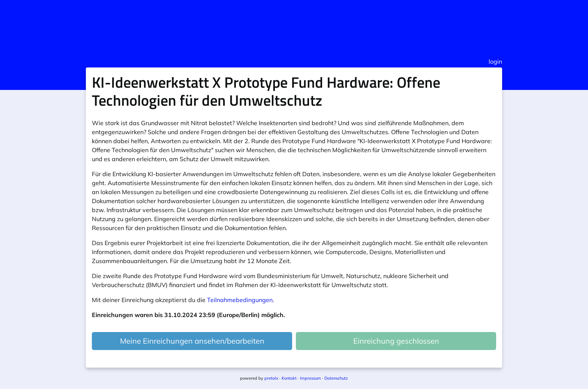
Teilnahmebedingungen (240, 300)
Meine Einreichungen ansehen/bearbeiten (192, 341)
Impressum (310, 378)
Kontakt (289, 378)
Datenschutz (336, 378)
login (495, 61)
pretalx (271, 378)
